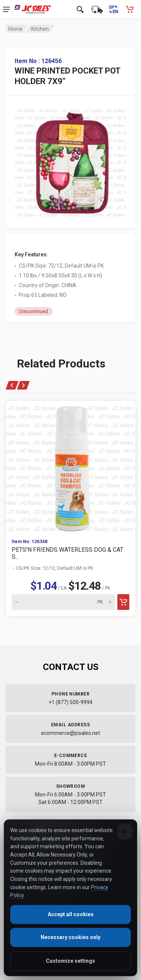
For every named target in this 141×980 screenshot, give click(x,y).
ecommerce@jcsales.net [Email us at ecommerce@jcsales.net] (70, 733)
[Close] (125, 832)
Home (15, 29)
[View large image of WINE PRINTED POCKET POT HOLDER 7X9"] (70, 161)
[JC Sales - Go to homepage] (33, 9)
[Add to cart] (123, 602)
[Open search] (80, 9)
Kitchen (40, 29)
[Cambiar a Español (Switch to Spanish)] (113, 9)
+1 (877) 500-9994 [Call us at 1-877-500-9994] (70, 702)
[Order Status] (97, 9)
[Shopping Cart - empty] (130, 9)
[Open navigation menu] (6, 9)
